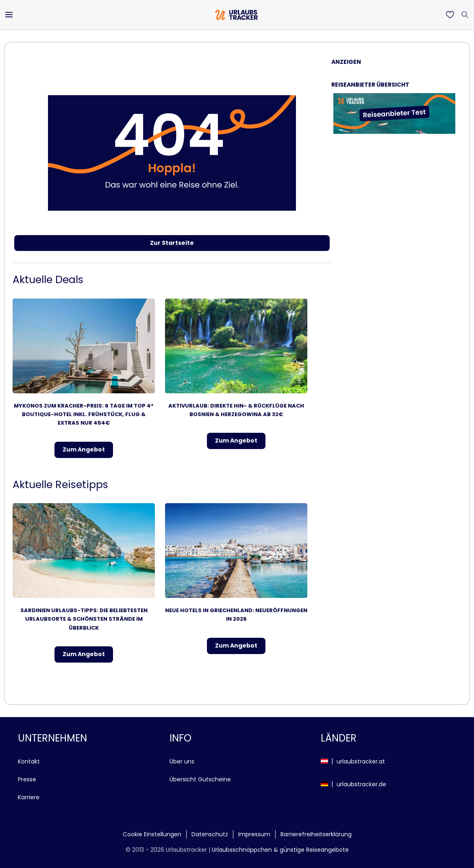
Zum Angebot (84, 449)
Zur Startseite (172, 243)
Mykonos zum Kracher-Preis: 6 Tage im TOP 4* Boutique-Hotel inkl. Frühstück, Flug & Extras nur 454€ (84, 414)
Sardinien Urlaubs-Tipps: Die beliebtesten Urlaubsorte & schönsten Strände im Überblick (84, 619)
